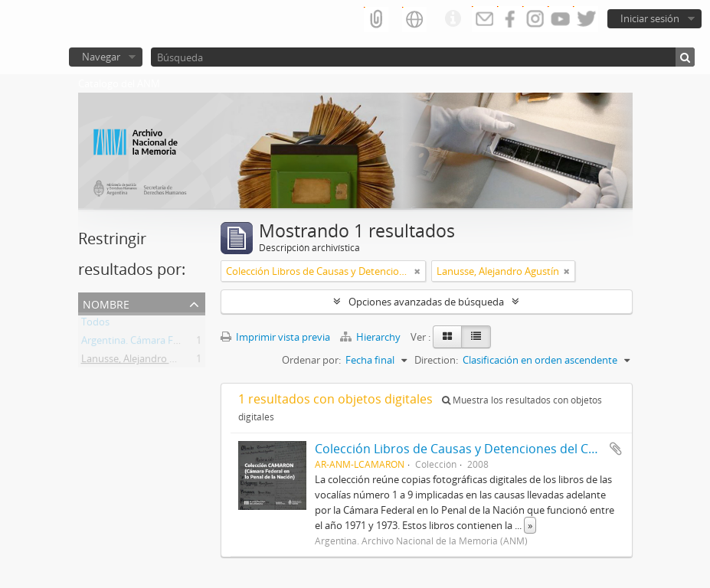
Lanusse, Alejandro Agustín (142, 361)
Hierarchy (371, 337)
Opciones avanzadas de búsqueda (426, 302)
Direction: (436, 360)
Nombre (106, 303)
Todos (95, 325)
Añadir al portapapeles (616, 449)
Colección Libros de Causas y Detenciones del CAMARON (478, 449)
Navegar (101, 57)
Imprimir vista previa (275, 337)
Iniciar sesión (650, 18)
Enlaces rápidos (453, 19)
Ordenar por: (311, 360)
